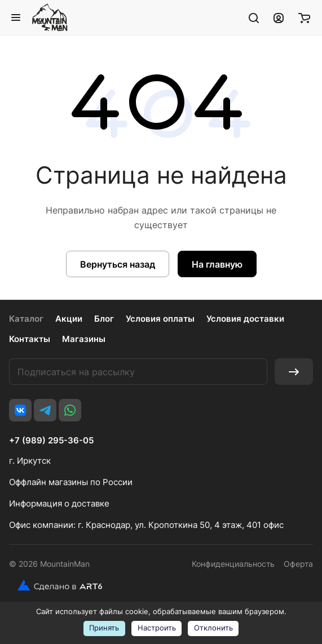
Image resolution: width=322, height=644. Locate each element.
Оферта (298, 564)
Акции (69, 319)
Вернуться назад (118, 264)
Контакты (30, 339)
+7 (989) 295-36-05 (51, 441)
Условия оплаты (160, 319)
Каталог (26, 319)
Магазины (84, 339)
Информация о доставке (59, 503)
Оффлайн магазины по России (71, 482)
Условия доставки (245, 319)
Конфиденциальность (233, 564)
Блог (104, 319)
